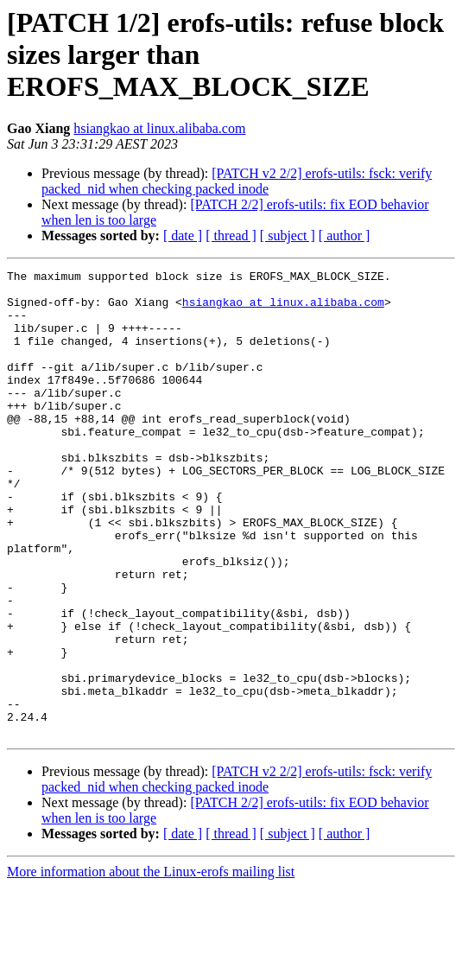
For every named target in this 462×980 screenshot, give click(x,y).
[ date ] (183, 235)
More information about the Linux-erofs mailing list (151, 965)
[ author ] (345, 235)
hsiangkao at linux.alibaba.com (159, 128)
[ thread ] (231, 235)
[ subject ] (288, 235)
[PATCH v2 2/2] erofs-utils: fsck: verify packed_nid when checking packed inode (237, 181)
